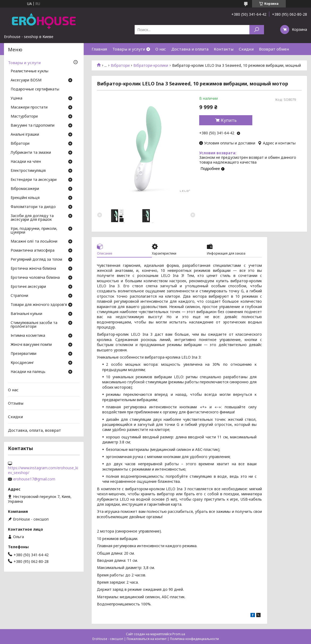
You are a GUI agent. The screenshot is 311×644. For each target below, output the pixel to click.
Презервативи (24, 354)
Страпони (19, 296)
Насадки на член (26, 162)
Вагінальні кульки (26, 314)
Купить (229, 120)
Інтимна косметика (28, 336)
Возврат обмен (274, 49)
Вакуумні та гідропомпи (33, 126)
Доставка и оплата (190, 49)
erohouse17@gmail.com (34, 479)
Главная (99, 49)
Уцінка (16, 98)
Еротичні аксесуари (28, 287)
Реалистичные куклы (29, 71)
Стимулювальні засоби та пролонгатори (34, 325)
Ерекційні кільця (25, 198)
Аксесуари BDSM (26, 80)
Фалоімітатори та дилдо (33, 207)
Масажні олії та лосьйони (34, 242)
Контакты (224, 49)
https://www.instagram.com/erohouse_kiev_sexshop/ (43, 470)
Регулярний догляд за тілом (36, 260)
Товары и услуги (129, 49)
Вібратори (120, 65)
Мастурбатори (24, 117)
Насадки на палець (28, 372)
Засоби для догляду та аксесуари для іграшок (32, 218)
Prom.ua (179, 634)
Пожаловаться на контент (147, 639)
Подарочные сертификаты (35, 89)
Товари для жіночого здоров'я (39, 305)
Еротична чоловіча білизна (35, 278)
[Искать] (257, 30)
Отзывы (16, 403)
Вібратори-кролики (151, 65)
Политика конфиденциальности (194, 639)
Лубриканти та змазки (31, 153)
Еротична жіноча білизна (33, 269)
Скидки (246, 49)
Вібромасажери (25, 189)
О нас (161, 49)
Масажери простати (29, 107)
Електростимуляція (28, 171)
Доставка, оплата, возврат (35, 430)
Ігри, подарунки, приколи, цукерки (34, 231)
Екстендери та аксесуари (34, 180)
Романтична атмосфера (33, 251)
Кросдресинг (22, 363)
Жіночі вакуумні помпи (31, 345)
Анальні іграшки (25, 135)
